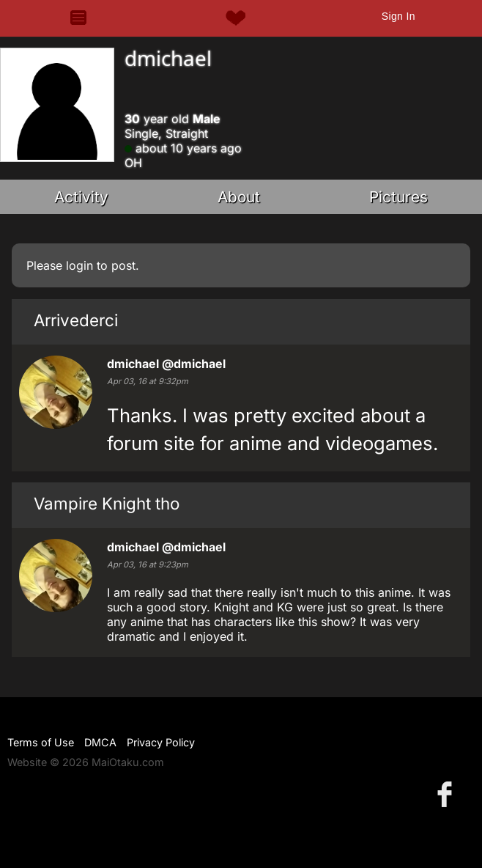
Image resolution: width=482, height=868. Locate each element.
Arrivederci (76, 320)
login (79, 265)
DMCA (100, 742)
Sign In (398, 16)
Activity (81, 197)
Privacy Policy (161, 742)
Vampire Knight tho (107, 503)
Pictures (398, 197)
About (239, 197)
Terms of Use (41, 742)
